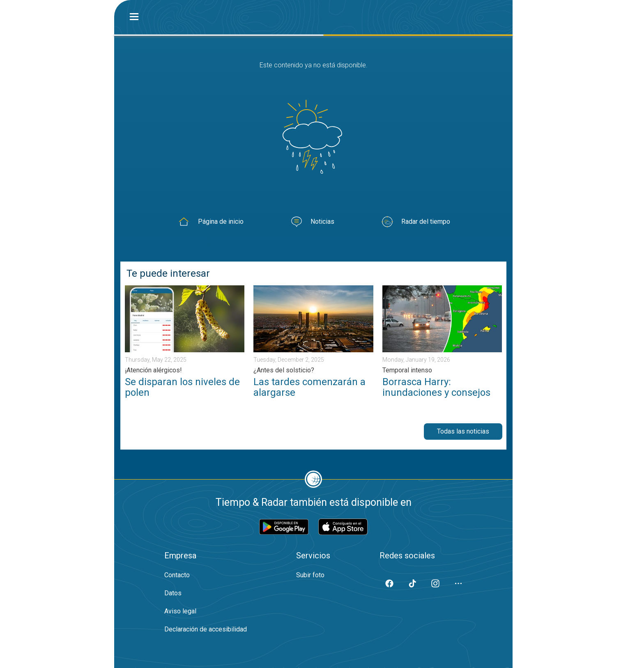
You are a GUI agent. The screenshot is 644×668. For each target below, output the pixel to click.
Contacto (177, 575)
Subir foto (310, 575)
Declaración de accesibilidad (206, 629)
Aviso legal (180, 611)
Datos (173, 593)
